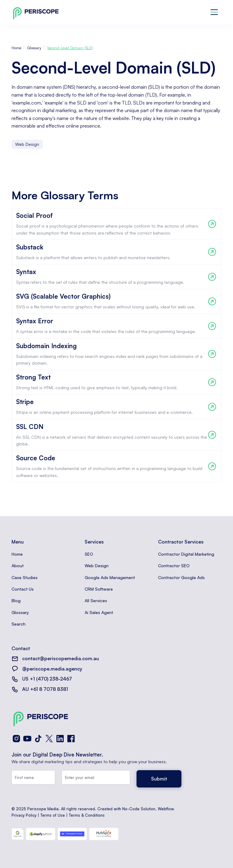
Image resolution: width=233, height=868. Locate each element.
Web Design (97, 566)
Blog (16, 600)
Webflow (166, 809)
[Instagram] (16, 739)
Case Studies (25, 577)
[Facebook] (71, 739)
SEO (89, 554)
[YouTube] (27, 739)
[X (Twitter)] (49, 739)
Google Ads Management (110, 577)
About (18, 566)
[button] (214, 12)
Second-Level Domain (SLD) (70, 48)
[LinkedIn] (60, 739)
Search (19, 624)
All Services (96, 600)
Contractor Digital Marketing (186, 554)
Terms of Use (53, 815)
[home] (36, 12)
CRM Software (99, 589)
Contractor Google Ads (181, 577)
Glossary (34, 48)
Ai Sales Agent (99, 612)
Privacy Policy (24, 815)
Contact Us (23, 589)
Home (16, 48)
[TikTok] (38, 739)
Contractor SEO (174, 566)
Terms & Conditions (87, 815)
